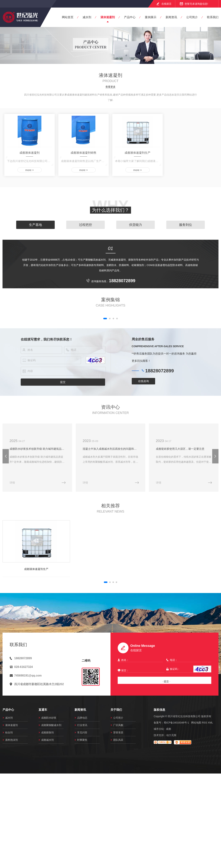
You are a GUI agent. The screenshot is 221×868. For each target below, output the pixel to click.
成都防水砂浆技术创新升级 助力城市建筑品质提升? (38, 449)
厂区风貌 (118, 726)
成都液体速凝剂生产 (137, 153)
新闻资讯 (171, 17)
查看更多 (110, 87)
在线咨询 (143, 381)
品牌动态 (82, 719)
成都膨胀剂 (48, 733)
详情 (12, 483)
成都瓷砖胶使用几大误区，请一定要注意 (183, 449)
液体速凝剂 (108, 17)
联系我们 (213, 17)
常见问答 (82, 733)
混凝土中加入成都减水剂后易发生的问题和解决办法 (113, 449)
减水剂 (87, 17)
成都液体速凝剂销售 (84, 153)
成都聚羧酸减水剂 (51, 726)
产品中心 (130, 17)
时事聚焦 (82, 741)
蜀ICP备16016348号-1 (176, 723)
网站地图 (196, 723)
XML (210, 723)
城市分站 (159, 730)
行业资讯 (82, 726)
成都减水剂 (48, 741)
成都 (168, 730)
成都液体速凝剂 (30, 153)
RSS (205, 723)
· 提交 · (166, 682)
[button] (105, 319)
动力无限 (171, 736)
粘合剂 (9, 733)
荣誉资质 (118, 733)
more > (29, 170)
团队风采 (118, 741)
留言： (140, 671)
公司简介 (192, 17)
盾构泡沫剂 (12, 741)
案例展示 (151, 17)
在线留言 (166, 4)
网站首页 (68, 17)
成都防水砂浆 (49, 719)
